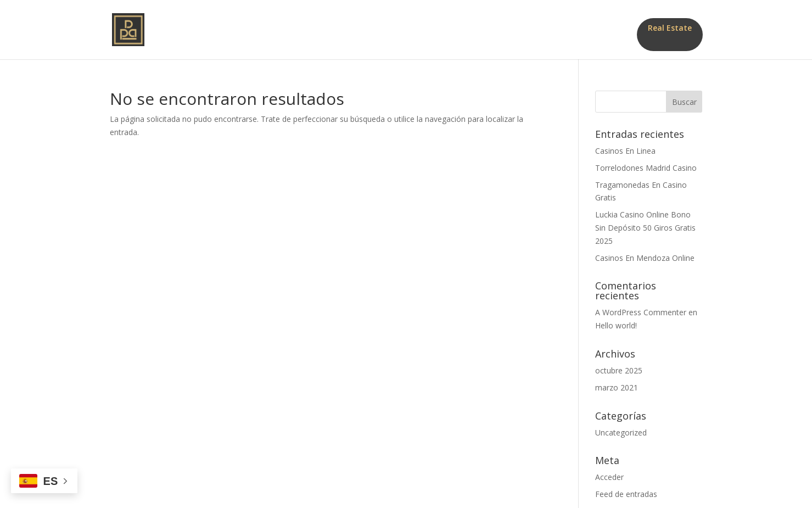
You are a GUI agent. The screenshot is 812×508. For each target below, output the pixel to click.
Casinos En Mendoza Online (645, 258)
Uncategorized (621, 432)
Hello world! (616, 325)
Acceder (609, 477)
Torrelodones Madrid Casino (646, 168)
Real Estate (670, 28)
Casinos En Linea (625, 151)
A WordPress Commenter (641, 312)
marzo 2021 (617, 387)
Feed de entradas (626, 494)
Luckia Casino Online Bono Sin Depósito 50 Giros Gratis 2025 (645, 228)
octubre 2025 (619, 370)
